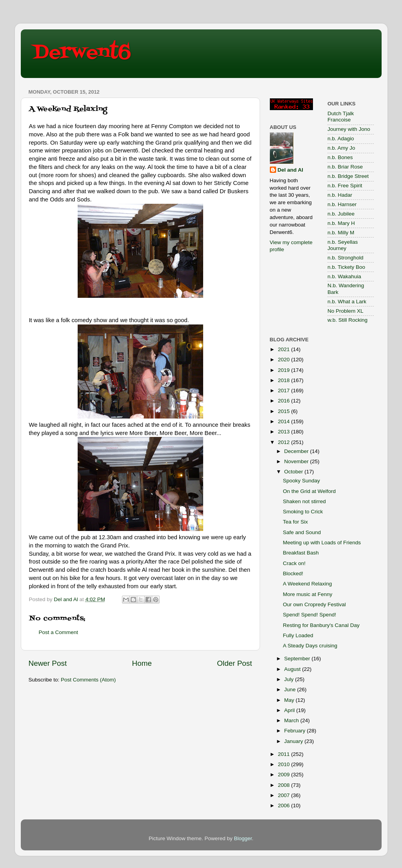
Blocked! (293, 574)
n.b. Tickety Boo (346, 267)
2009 (284, 775)
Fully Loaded (298, 635)
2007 (284, 795)
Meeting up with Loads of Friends (322, 543)
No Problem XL (346, 311)
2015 (284, 411)
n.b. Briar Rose (345, 167)
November (297, 461)
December (297, 451)
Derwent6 (82, 53)
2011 (284, 754)
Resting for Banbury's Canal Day (321, 625)
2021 (284, 349)
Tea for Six (295, 522)
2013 (284, 432)
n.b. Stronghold (346, 258)
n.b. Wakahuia (344, 276)
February (296, 731)
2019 (284, 370)
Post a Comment (59, 632)
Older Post (234, 663)
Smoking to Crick (303, 512)
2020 (284, 360)
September (298, 659)
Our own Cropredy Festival (314, 604)
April (290, 710)
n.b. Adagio (341, 139)
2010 (284, 764)
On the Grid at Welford (309, 491)
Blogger (243, 838)
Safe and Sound (302, 532)
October (295, 472)
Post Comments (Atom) (88, 680)
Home (142, 663)
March (292, 720)
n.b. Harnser (342, 204)
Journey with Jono (349, 129)
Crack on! (294, 563)
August (293, 669)
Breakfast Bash (301, 553)
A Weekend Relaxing (307, 584)
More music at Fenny (307, 594)
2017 (284, 391)
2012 (284, 442)
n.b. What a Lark (347, 302)
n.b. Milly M (341, 233)
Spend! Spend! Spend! (309, 615)
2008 (284, 785)
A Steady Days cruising (310, 646)
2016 (284, 401)
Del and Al (291, 170)
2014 (284, 421)
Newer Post (48, 663)
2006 (284, 805)
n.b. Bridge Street (348, 176)
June (291, 690)
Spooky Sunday (301, 481)
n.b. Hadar (340, 195)
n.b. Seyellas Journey (343, 245)
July (290, 679)
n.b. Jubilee (341, 214)
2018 (284, 380)
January (295, 741)
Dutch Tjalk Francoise (341, 117)
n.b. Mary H (341, 223)
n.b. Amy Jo (341, 148)
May (290, 700)
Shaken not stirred (304, 501)
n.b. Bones (340, 157)
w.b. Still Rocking (347, 320)
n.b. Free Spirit (345, 186)
